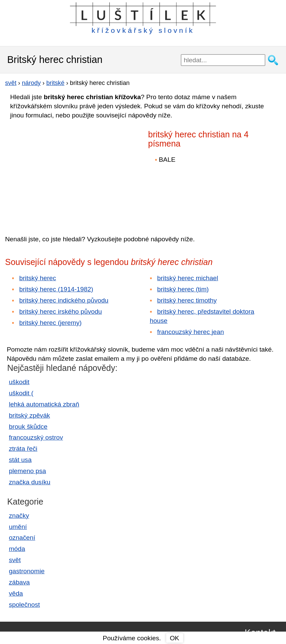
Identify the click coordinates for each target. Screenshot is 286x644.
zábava (19, 582)
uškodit (19, 382)
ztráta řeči (23, 449)
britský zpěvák (29, 415)
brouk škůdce (28, 427)
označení (22, 538)
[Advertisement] (64, 172)
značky (19, 516)
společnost (24, 605)
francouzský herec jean (190, 332)
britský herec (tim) (183, 289)
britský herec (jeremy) (50, 323)
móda (17, 549)
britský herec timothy (187, 300)
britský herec (38, 278)
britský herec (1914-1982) (56, 289)
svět (15, 560)
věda (16, 593)
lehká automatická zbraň (44, 404)
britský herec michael (188, 278)
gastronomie (27, 571)
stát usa (20, 460)
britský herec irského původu (61, 312)
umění (18, 527)
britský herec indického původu (64, 300)
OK (175, 638)
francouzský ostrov (36, 437)
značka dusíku (30, 482)
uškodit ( (21, 393)
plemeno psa (27, 471)
